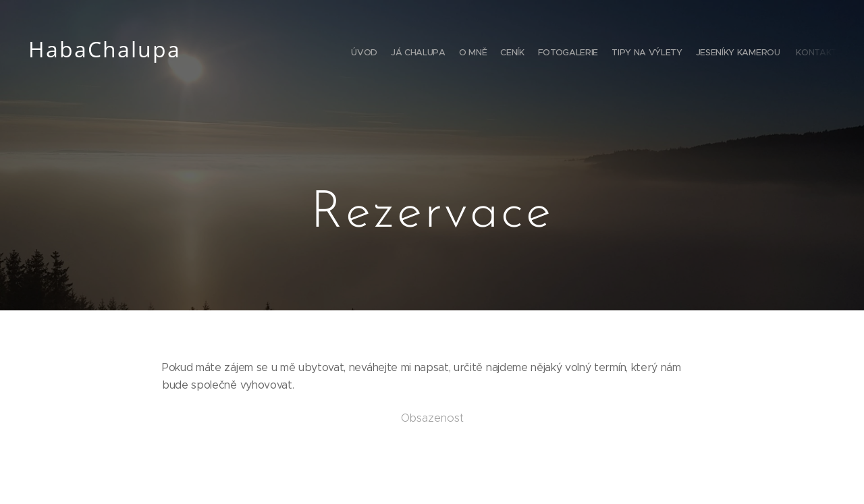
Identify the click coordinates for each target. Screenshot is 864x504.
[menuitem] (744, 54)
